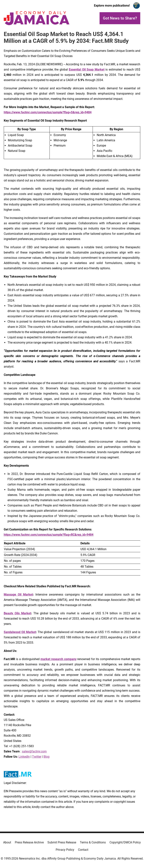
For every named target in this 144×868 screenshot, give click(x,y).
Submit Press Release (62, 842)
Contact (83, 850)
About (7, 842)
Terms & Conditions (93, 842)
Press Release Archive (29, 842)
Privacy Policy (65, 850)
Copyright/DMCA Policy (125, 842)
